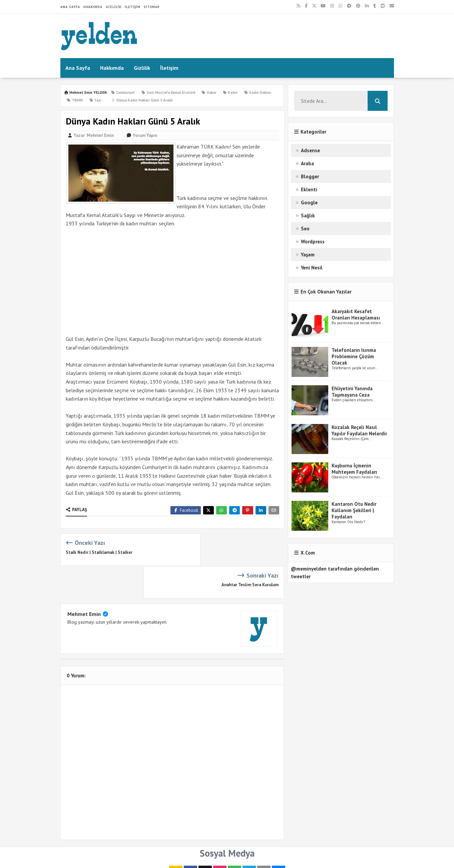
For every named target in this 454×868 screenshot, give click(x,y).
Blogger (310, 176)
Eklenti (309, 189)
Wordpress (313, 242)
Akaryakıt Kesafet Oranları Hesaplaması (356, 314)
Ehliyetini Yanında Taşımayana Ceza (352, 392)
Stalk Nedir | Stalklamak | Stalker (99, 552)
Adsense (310, 150)
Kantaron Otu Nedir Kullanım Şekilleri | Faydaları (354, 510)
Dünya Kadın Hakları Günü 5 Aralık (142, 100)
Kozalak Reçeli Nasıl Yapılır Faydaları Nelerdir (359, 430)
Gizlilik (114, 7)
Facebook (185, 510)
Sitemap (152, 7)
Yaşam (308, 255)
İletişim (133, 7)
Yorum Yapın (145, 135)
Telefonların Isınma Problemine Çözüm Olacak (354, 356)
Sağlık (308, 215)
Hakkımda (93, 7)
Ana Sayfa (70, 7)
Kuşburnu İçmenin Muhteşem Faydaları (354, 469)
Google (309, 202)
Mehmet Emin (84, 581)
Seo (305, 229)
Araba (307, 163)
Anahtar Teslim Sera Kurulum (250, 552)
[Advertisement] (173, 281)
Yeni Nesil (312, 268)
